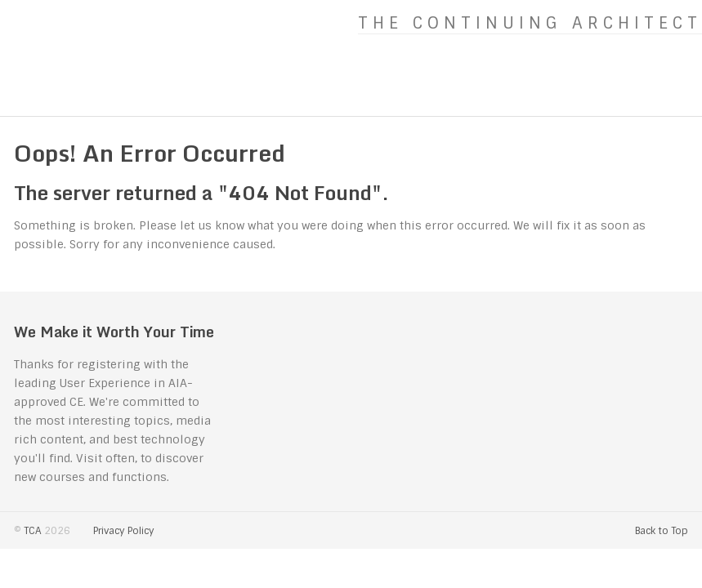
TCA (33, 531)
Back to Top (662, 531)
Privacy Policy (124, 531)
